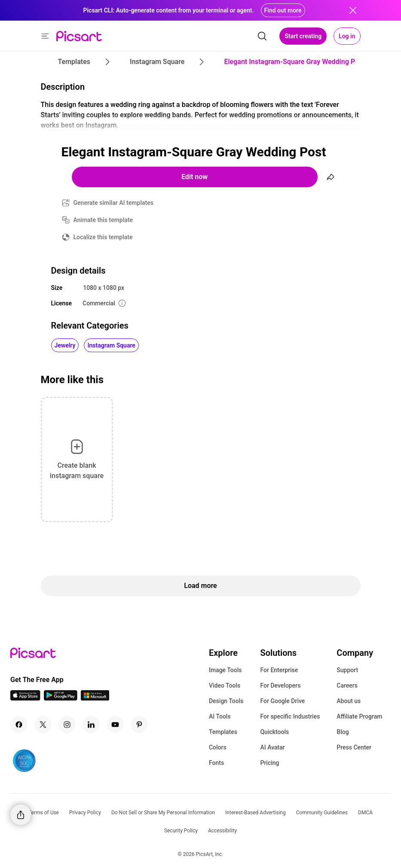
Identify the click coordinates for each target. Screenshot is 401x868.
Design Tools (226, 701)
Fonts (216, 763)
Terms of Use (44, 813)
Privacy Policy (85, 813)
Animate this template (103, 220)
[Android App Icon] (61, 698)
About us (349, 701)
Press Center (354, 747)
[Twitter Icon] (43, 725)
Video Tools (225, 685)
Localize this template (103, 237)
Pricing (269, 763)
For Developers (280, 685)
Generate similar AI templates (114, 203)
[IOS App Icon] (25, 698)
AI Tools (220, 716)
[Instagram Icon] (67, 725)
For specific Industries (290, 716)
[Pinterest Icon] (139, 725)
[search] (262, 36)
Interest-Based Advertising (256, 813)
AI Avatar (272, 747)
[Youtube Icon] (115, 725)
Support (347, 670)
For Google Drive (282, 701)
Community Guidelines (322, 813)
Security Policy (181, 831)
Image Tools (225, 670)
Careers (347, 685)
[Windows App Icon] (95, 698)
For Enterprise (279, 670)
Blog (343, 732)
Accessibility (222, 831)
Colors (218, 747)
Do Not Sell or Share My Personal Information (163, 813)
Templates (223, 732)
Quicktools (274, 732)
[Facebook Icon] (19, 725)
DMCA (365, 813)
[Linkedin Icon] (91, 725)
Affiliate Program (359, 716)
